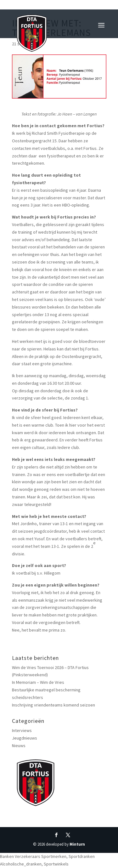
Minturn (77, 844)
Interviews (22, 730)
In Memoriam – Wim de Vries (38, 682)
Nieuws (19, 746)
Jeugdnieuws (25, 738)
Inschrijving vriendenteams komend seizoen (53, 705)
